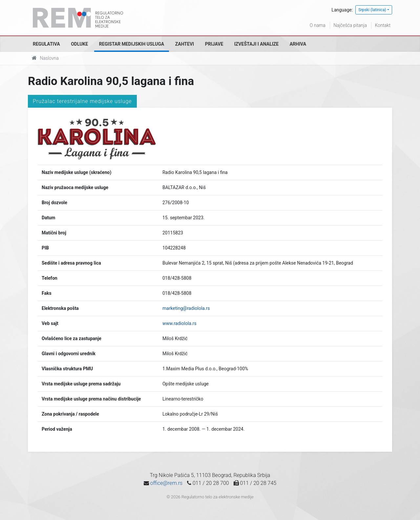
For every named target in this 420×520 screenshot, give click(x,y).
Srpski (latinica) (372, 10)
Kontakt (383, 25)
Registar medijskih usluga (132, 44)
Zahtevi (185, 44)
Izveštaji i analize (256, 44)
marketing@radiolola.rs (186, 308)
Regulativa (46, 44)
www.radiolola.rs (179, 323)
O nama (318, 25)
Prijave (214, 44)
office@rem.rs (166, 483)
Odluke (79, 44)
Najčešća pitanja (350, 25)
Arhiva (298, 44)
